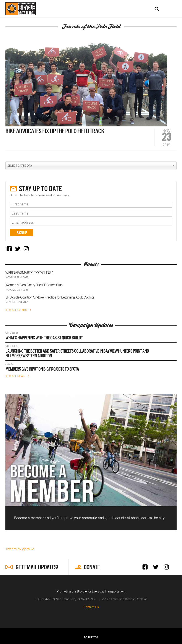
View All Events (16, 310)
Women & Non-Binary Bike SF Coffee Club (34, 285)
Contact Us (91, 607)
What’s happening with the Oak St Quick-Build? (44, 338)
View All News (15, 376)
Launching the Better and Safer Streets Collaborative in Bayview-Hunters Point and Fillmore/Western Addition (77, 354)
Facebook (9, 249)
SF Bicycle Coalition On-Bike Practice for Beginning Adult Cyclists (50, 297)
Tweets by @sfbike (20, 549)
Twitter (18, 249)
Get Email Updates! (37, 567)
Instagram (26, 249)
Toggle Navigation (170, 9)
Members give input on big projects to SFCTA (42, 369)
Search (157, 9)
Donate (92, 567)
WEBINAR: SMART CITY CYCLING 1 (29, 272)
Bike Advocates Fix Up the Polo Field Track (55, 132)
